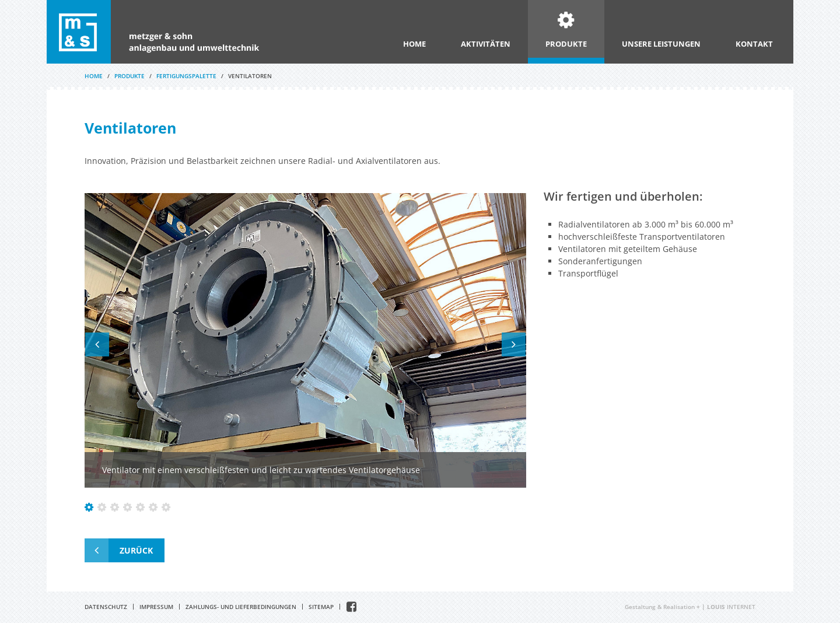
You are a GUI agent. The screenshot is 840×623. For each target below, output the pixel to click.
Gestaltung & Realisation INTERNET (690, 607)
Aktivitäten (486, 44)
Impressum (156, 607)
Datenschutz (106, 607)
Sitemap (321, 607)
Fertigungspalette (186, 76)
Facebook (351, 607)
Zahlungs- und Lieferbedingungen (241, 607)
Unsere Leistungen (661, 44)
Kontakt (754, 44)
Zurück (136, 550)
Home (414, 44)
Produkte (566, 44)
